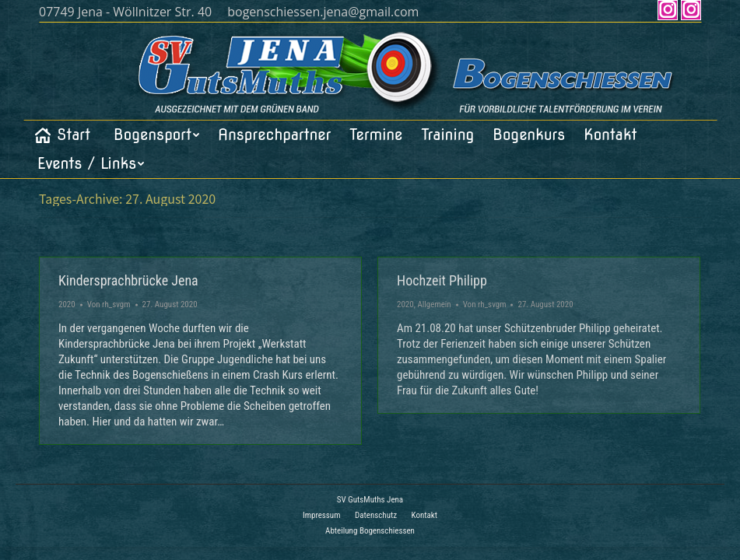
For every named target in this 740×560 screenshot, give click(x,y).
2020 (67, 304)
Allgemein (434, 304)
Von (109, 304)
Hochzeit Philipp (442, 280)
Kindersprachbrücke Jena (128, 280)
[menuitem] (61, 135)
